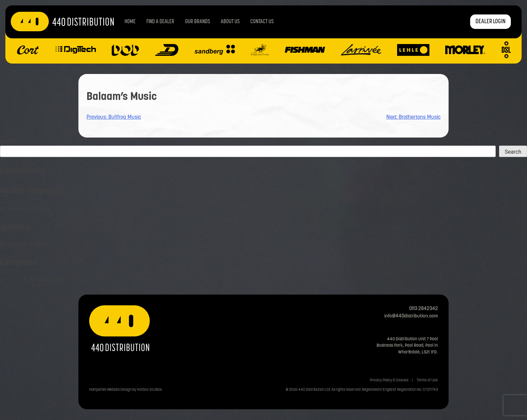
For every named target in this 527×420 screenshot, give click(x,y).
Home (130, 22)
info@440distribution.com (411, 316)
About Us (230, 22)
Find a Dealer (160, 22)
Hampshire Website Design (110, 390)
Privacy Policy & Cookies (389, 380)
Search (8, 142)
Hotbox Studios (149, 390)
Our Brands (198, 22)
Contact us (262, 22)
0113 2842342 (424, 309)
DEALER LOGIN (490, 22)
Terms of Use (427, 380)
